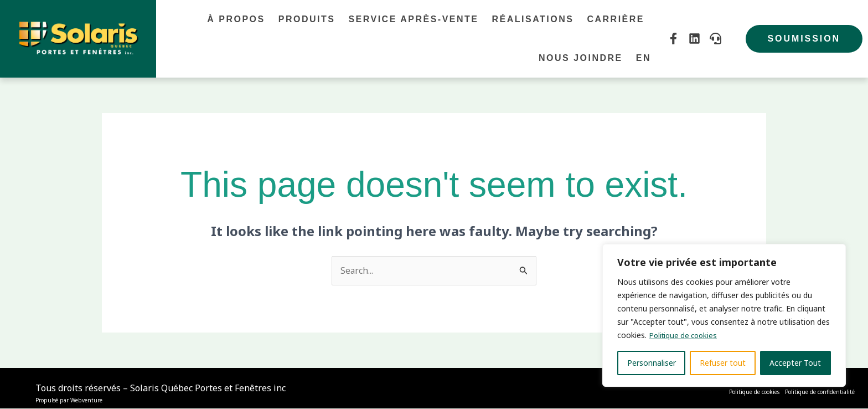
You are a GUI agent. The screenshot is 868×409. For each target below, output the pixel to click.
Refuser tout (723, 363)
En (644, 58)
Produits (307, 19)
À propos (236, 19)
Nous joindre (581, 58)
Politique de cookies (686, 335)
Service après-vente (413, 19)
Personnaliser (652, 363)
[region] (724, 315)
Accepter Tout (795, 363)
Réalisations (533, 19)
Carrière (616, 19)
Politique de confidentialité (820, 392)
